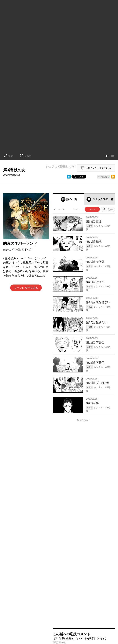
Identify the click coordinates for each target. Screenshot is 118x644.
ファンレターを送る (26, 288)
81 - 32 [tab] (76, 209)
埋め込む (105, 177)
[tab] (68, 199)
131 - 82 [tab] (60, 209)
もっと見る (82, 420)
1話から (109, 209)
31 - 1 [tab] (92, 209)
